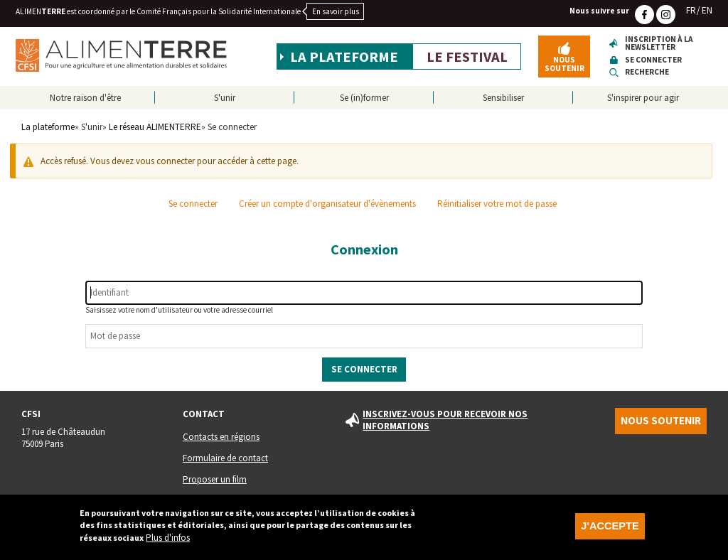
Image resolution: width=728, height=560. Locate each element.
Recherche (647, 72)
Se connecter (653, 60)
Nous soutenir (564, 64)
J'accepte (610, 532)
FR (691, 10)
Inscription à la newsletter (659, 44)
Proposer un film (215, 479)
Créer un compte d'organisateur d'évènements (327, 204)
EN (707, 10)
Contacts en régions (221, 437)
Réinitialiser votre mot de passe (497, 204)
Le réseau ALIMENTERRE (155, 127)
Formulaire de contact (225, 458)
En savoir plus (336, 11)
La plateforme (344, 57)
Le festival (467, 57)
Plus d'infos (168, 544)
